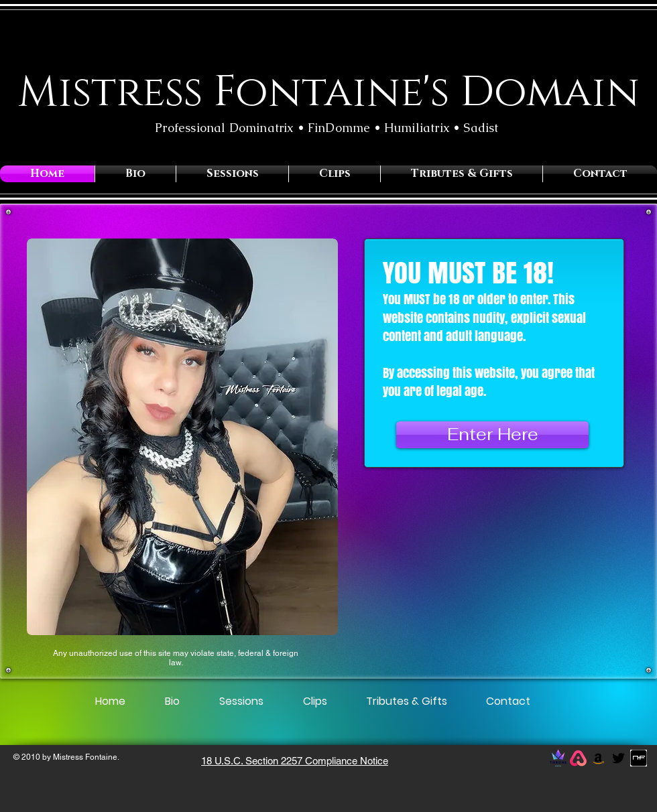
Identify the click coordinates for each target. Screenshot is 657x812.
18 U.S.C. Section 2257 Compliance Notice (295, 761)
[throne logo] (558, 758)
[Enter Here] (492, 435)
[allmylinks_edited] (578, 758)
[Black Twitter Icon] (618, 758)
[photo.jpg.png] (639, 758)
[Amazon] (598, 758)
